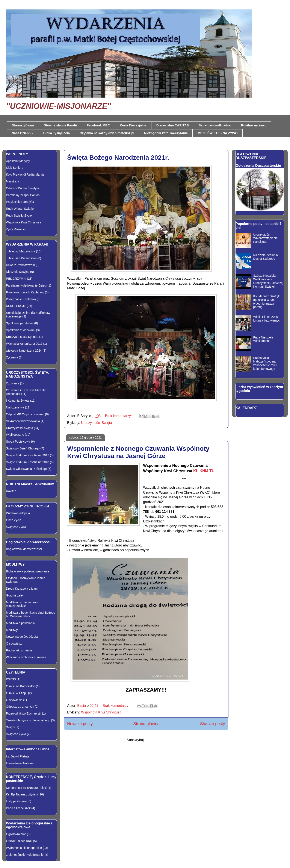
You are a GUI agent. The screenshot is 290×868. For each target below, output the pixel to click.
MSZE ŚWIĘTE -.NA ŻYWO (218, 133)
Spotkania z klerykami (21, 330)
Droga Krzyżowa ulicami (22, 589)
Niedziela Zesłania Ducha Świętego (266, 257)
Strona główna (23, 125)
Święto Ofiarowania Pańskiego (26, 469)
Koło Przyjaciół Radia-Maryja (25, 175)
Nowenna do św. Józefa (22, 637)
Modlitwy (12, 630)
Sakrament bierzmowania (23, 421)
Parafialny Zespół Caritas (23, 195)
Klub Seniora (15, 168)
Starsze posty (213, 724)
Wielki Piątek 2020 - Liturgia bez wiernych (267, 319)
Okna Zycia (14, 520)
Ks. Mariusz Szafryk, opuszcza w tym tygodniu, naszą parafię (267, 302)
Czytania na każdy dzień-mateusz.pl (107, 133)
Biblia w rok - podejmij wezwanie (28, 571)
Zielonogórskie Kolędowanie (25, 855)
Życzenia (12, 357)
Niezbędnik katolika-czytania (166, 133)
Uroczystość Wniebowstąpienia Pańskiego (266, 238)
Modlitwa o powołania (20, 623)
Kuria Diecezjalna (133, 125)
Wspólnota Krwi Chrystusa (101, 712)
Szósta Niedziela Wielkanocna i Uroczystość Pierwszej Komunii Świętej (268, 281)
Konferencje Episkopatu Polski (26, 788)
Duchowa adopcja (18, 513)
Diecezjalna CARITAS (173, 125)
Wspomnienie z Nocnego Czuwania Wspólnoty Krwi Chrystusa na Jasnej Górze (138, 452)
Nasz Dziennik (23, 133)
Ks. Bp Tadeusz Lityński (22, 794)
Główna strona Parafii (60, 125)
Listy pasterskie (16, 801)
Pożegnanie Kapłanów (21, 299)
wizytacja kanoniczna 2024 (24, 351)
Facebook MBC (98, 125)
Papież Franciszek (18, 808)
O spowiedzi (14, 643)
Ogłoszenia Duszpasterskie (258, 165)
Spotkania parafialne (20, 323)
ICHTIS (11, 679)
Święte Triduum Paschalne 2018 (28, 462)
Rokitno (11, 491)
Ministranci (13, 181)
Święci (10, 727)
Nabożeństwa (15, 407)
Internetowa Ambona (20, 763)
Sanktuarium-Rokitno (215, 125)
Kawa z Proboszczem (20, 265)
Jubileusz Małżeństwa (21, 251)
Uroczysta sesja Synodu (22, 337)
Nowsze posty (80, 724)
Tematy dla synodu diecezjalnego (28, 720)
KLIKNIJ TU (204, 471)
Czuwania (13, 383)
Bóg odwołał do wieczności (24, 549)
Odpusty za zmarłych (20, 707)
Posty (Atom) (156, 740)
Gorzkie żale (14, 595)
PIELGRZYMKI (16, 279)
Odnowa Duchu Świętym (22, 188)
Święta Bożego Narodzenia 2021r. (118, 157)
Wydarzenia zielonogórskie (24, 848)
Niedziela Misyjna (18, 272)
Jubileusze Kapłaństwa (21, 258)
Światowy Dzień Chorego (23, 448)
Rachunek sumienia (19, 650)
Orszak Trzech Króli (19, 841)
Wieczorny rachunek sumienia (26, 657)
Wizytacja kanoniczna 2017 (24, 344)
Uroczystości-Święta (97, 423)
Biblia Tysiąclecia (56, 133)
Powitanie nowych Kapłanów (25, 292)
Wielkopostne (15, 435)
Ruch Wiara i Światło (20, 209)
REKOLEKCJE (16, 306)
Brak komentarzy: (119, 416)
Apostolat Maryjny (18, 161)
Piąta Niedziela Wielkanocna (263, 339)
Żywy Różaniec (16, 229)
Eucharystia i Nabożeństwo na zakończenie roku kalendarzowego (265, 363)
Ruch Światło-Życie (19, 215)
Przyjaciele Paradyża (20, 202)
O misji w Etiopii (17, 693)
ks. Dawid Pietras (18, 756)
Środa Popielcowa (18, 442)
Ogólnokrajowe (16, 834)
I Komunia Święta (18, 401)
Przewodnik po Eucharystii (24, 713)
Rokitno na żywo (254, 125)
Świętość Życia (16, 527)
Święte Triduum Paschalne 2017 (28, 455)
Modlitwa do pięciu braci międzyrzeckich (22, 604)
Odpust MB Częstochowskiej (25, 414)
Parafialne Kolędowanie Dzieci (26, 285)
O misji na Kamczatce (20, 686)
